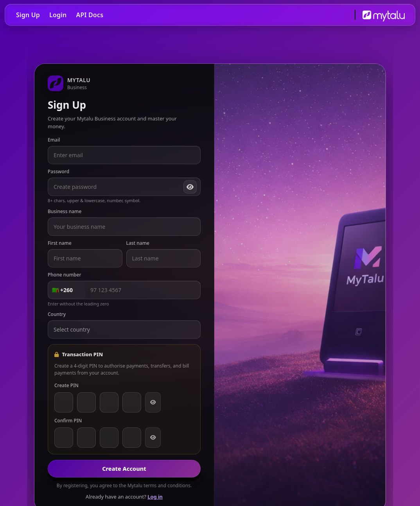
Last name (138, 243)
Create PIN (66, 385)
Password (58, 171)
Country (57, 314)
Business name (65, 211)
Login (58, 15)
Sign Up (28, 15)
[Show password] (190, 187)
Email (54, 140)
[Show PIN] (153, 402)
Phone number (65, 275)
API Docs (90, 15)
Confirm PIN (68, 421)
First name (60, 243)
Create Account (124, 468)
